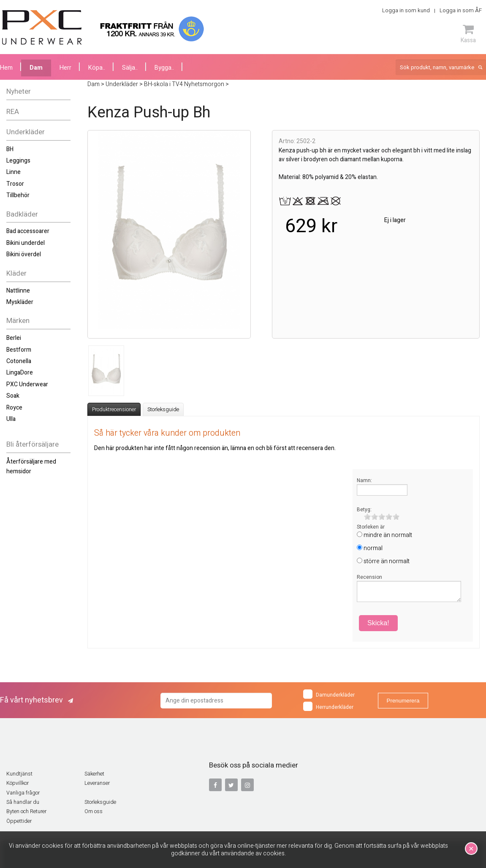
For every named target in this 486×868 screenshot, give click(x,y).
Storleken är (371, 527)
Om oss (94, 811)
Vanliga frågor (23, 793)
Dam (36, 68)
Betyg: (364, 510)
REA (13, 112)
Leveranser (97, 783)
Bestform (19, 350)
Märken (18, 321)
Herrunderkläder (328, 706)
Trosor (15, 184)
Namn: (364, 480)
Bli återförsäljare (33, 444)
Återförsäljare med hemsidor (31, 466)
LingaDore (20, 373)
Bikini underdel (26, 243)
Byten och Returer (26, 811)
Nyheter (19, 91)
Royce (14, 408)
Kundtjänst (19, 774)
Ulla (11, 419)
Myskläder (20, 302)
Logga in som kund (406, 10)
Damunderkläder (329, 694)
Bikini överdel (24, 254)
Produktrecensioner (114, 410)
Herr (65, 68)
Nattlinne (18, 291)
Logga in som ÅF (461, 10)
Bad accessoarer (28, 231)
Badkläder (22, 214)
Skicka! (378, 623)
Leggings (18, 161)
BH (10, 149)
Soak (13, 396)
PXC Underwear (27, 384)
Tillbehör (18, 195)
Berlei (14, 338)
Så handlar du (23, 802)
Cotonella (19, 361)
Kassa (468, 34)
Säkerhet (94, 774)
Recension (369, 577)
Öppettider (19, 821)
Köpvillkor (18, 783)
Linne (14, 172)
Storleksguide (163, 410)
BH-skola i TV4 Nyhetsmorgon (184, 84)
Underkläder (26, 132)
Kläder (16, 273)
